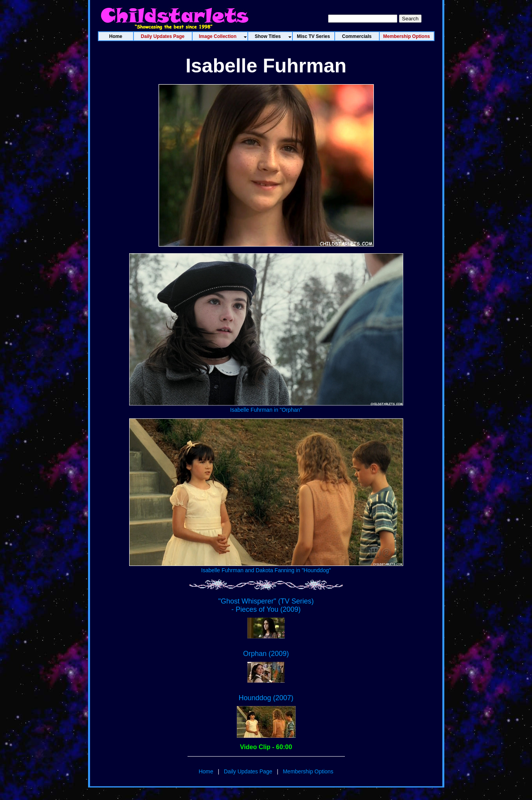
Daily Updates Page (248, 771)
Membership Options (308, 771)
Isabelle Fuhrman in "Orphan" (266, 407)
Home (206, 771)
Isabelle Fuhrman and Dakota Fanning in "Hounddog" (266, 567)
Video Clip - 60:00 (266, 747)
